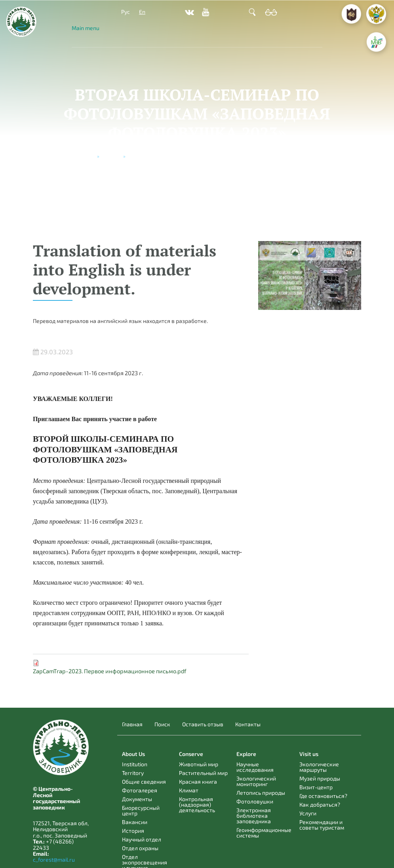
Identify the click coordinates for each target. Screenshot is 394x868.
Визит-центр (316, 787)
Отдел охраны (140, 848)
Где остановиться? (323, 796)
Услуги (308, 813)
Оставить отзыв (203, 724)
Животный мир (199, 764)
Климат (189, 790)
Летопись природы (261, 793)
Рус (126, 12)
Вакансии (135, 822)
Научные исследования (255, 767)
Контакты (248, 724)
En (142, 12)
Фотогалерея (140, 790)
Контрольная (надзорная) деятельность (197, 804)
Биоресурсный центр (141, 810)
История (133, 831)
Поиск (162, 724)
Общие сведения (144, 782)
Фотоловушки (255, 801)
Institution (135, 764)
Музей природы (320, 778)
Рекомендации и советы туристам (322, 825)
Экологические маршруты (319, 767)
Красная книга (198, 782)
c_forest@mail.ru (54, 859)
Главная (132, 724)
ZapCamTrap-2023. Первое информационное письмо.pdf (110, 671)
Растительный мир (203, 773)
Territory (133, 773)
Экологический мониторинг (256, 781)
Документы (137, 799)
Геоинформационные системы (264, 833)
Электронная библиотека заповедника (254, 816)
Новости (111, 156)
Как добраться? (320, 804)
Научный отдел (142, 839)
